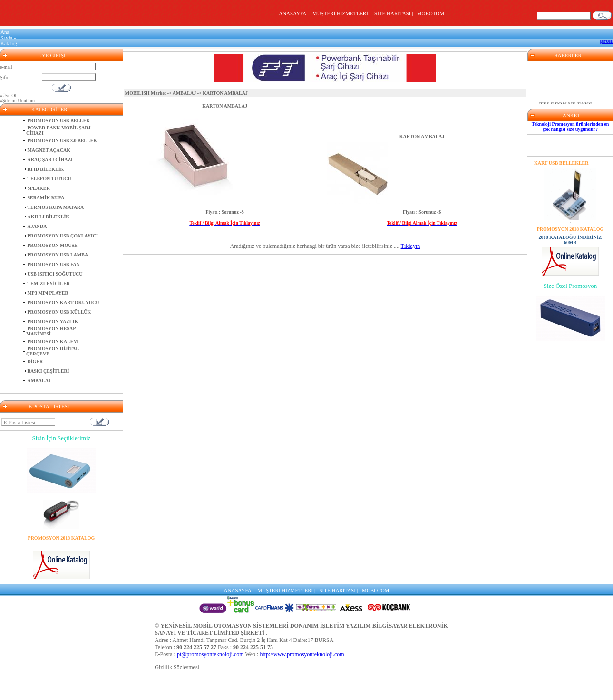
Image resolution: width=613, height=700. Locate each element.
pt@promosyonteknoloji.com (210, 654)
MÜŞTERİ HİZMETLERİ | (343, 13)
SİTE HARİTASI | (395, 13)
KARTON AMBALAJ (225, 106)
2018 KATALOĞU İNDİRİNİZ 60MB (61, 546)
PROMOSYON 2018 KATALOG (62, 538)
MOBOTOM (431, 13)
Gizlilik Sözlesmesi (177, 667)
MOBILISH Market (146, 93)
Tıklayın (411, 246)
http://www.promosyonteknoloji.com (302, 654)
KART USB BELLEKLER (561, 163)
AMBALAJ (184, 93)
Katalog (9, 43)
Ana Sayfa (6, 35)
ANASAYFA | (295, 13)
